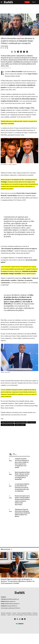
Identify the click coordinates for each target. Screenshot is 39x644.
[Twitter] (17, 619)
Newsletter (9, 613)
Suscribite (27, 2)
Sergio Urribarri (20, 425)
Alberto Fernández (7, 422)
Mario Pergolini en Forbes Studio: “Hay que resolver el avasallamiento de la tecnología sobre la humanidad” (22, 476)
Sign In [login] (34, 2)
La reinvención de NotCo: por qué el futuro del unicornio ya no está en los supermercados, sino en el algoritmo (22, 488)
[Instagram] (20, 619)
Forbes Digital (4, 46)
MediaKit (3, 613)
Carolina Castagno (21, 422)
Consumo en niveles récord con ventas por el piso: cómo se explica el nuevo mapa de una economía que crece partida (22, 463)
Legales (9, 615)
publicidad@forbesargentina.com (12, 599)
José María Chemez (8, 425)
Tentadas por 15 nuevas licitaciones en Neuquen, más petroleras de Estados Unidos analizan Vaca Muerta (22, 513)
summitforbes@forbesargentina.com (12, 604)
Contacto (14, 613)
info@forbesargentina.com (10, 601)
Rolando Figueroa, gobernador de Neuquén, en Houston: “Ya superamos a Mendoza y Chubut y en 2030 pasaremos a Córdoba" (18, 581)
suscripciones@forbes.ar (12, 606)
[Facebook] (15, 619)
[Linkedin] (25, 619)
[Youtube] (22, 619)
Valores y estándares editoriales (24, 613)
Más (21, 454)
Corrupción (32, 422)
